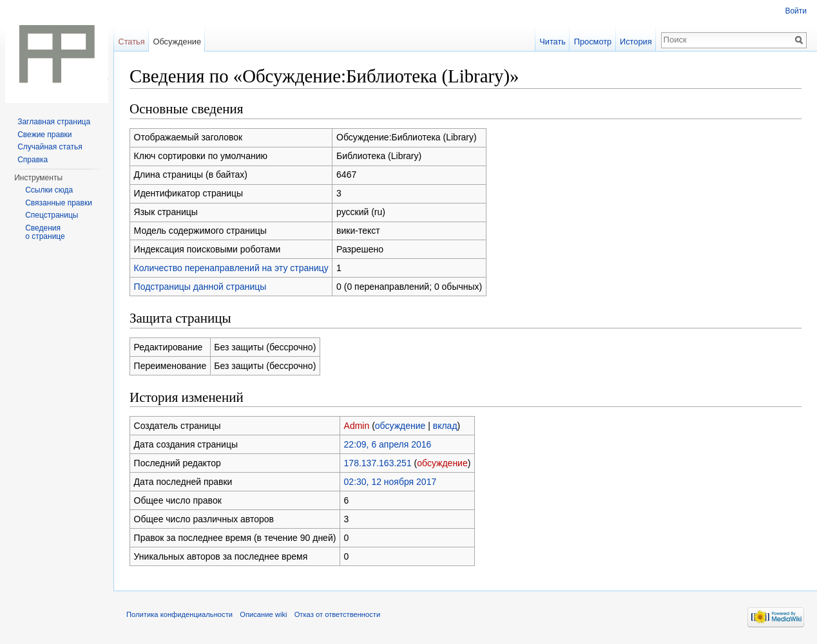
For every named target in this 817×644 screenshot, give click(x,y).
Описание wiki (263, 614)
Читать (553, 42)
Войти (796, 11)
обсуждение (400, 426)
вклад (445, 426)
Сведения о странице (45, 232)
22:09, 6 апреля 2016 (388, 444)
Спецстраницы (52, 215)
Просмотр (593, 42)
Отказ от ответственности (338, 614)
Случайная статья (50, 147)
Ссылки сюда (49, 190)
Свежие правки (44, 135)
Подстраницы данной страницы (200, 287)
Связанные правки (59, 203)
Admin (357, 426)
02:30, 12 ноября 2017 (390, 482)
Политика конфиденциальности (179, 614)
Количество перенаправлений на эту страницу (231, 268)
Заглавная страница (54, 122)
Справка (33, 160)
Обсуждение (177, 42)
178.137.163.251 (378, 463)
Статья (131, 42)
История (636, 42)
